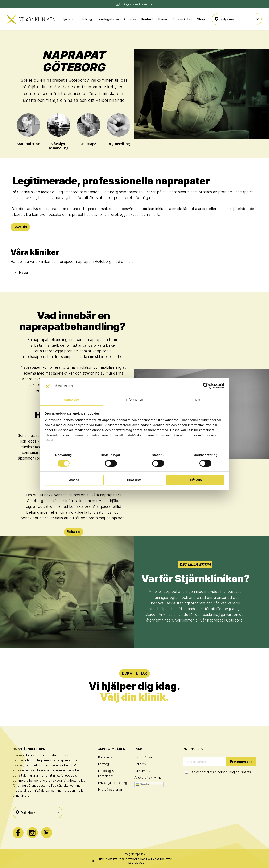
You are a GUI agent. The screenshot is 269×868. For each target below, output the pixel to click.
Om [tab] (197, 400)
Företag (104, 764)
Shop (201, 19)
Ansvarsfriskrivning (148, 777)
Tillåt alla (195, 480)
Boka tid (20, 227)
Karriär (163, 19)
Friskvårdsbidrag (110, 789)
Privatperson (107, 757)
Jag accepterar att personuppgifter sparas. (221, 772)
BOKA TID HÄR (134, 673)
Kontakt (147, 19)
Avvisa (74, 480)
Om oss (130, 19)
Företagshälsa (108, 19)
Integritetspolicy (134, 854)
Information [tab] (134, 400)
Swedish (143, 784)
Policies (140, 764)
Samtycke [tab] (72, 400)
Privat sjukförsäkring (113, 783)
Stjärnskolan (183, 19)
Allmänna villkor (146, 771)
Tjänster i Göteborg (77, 19)
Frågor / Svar (144, 757)
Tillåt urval (135, 480)
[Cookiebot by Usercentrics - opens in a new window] (206, 386)
